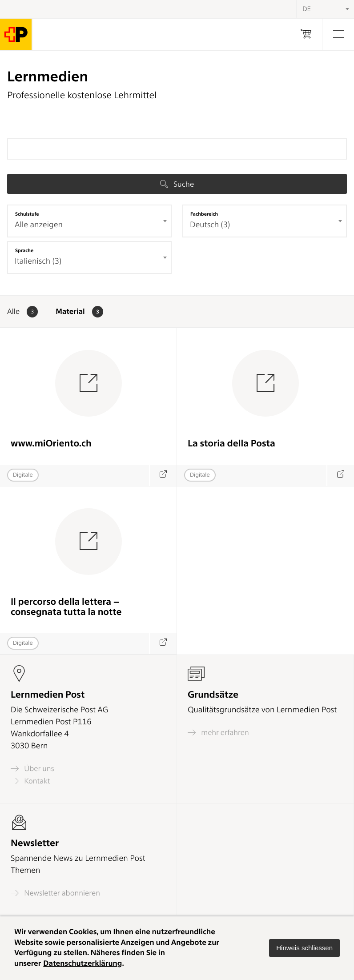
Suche (177, 184)
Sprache (24, 250)
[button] (304, 948)
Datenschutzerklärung (82, 964)
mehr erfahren (218, 733)
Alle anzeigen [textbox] (39, 225)
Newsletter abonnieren (55, 893)
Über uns (32, 769)
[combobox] (89, 221)
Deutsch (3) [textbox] (210, 225)
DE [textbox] (307, 9)
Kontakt (30, 781)
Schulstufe (27, 214)
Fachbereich (204, 214)
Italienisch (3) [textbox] (38, 261)
